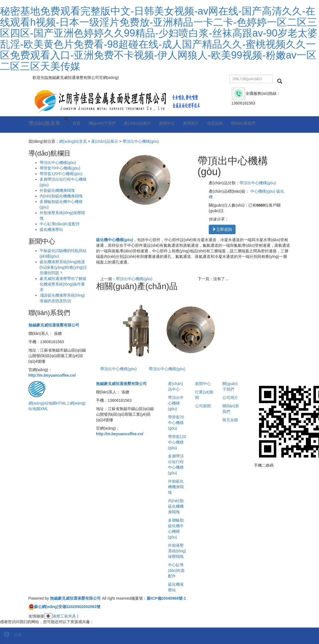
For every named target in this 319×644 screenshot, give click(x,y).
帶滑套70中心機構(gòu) (60, 168)
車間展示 (191, 123)
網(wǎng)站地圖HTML (48, 403)
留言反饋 (230, 420)
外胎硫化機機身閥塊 (57, 190)
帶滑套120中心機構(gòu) (61, 174)
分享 (11, 635)
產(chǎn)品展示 (137, 123)
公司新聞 (203, 406)
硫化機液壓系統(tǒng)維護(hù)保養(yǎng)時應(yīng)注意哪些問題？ (63, 267)
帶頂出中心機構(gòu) (141, 141)
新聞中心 (167, 123)
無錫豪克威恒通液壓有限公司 (54, 325)
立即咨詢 (222, 229)
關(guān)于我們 (102, 123)
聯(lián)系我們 (243, 123)
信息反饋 (215, 123)
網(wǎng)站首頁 (73, 141)
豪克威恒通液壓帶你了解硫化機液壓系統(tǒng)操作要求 (63, 284)
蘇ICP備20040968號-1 (166, 598)
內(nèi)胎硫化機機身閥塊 (61, 196)
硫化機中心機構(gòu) (115, 240)
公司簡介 (230, 398)
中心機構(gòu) (263, 191)
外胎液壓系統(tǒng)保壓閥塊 (177, 551)
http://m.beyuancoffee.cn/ (52, 375)
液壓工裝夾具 (64, 616)
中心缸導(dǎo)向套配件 (60, 224)
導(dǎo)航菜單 (44, 123)
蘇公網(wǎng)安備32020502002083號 (67, 607)
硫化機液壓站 (51, 229)
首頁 (76, 123)
